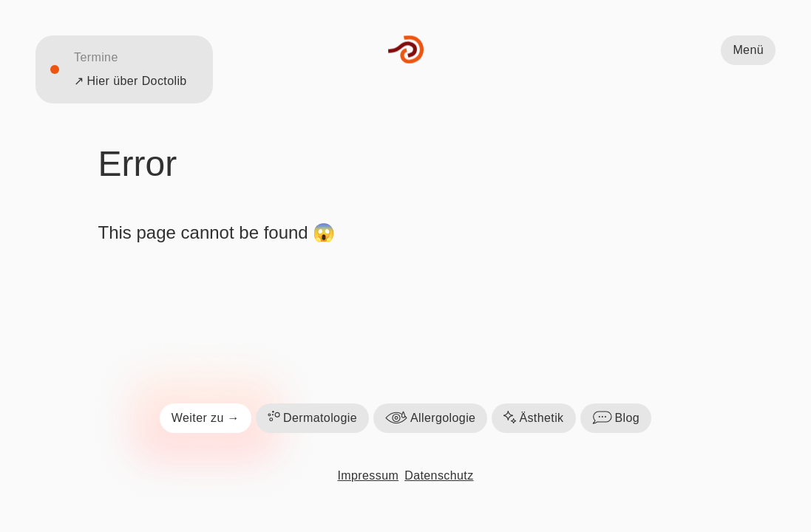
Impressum (368, 475)
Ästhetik (533, 418)
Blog (616, 418)
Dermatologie (312, 418)
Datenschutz (439, 475)
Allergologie (430, 418)
